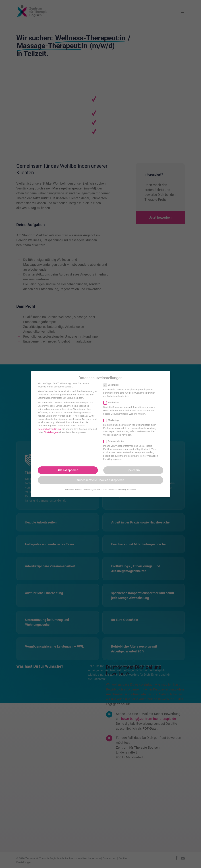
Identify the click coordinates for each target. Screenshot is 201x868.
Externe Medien (115, 441)
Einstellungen (51, 432)
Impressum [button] (131, 490)
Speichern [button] (133, 470)
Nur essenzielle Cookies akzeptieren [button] (100, 480)
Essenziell (113, 385)
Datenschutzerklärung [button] (117, 490)
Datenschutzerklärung (49, 429)
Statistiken (113, 403)
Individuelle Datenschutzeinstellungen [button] (80, 490)
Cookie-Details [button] (102, 490)
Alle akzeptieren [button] (68, 470)
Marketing (113, 420)
